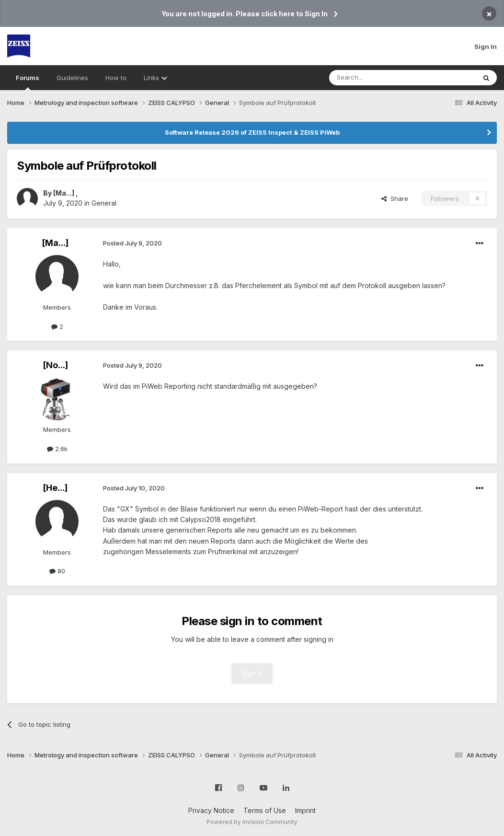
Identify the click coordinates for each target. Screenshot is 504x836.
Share (395, 198)
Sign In (486, 46)
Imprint (305, 810)
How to (116, 78)
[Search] (378, 78)
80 (57, 571)
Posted (132, 243)
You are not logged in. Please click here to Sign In (245, 14)
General (104, 203)
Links (155, 78)
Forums (28, 82)
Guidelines (72, 78)
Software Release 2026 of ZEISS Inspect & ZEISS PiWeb (252, 132)
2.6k (57, 449)
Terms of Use (265, 810)
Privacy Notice (211, 810)
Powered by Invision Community (252, 822)
